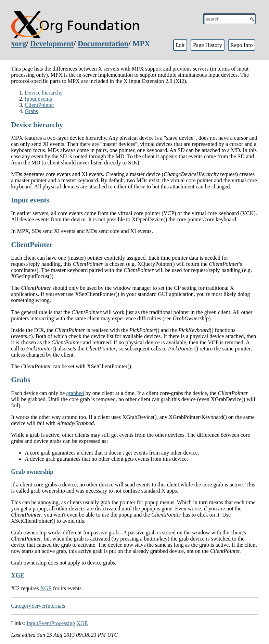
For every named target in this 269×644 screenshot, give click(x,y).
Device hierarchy (44, 93)
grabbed (75, 393)
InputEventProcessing (51, 623)
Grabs (31, 111)
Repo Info (242, 45)
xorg (18, 44)
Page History (208, 45)
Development (52, 44)
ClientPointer (39, 105)
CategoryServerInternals (38, 606)
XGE (46, 588)
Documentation (103, 44)
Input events (38, 99)
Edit (180, 45)
